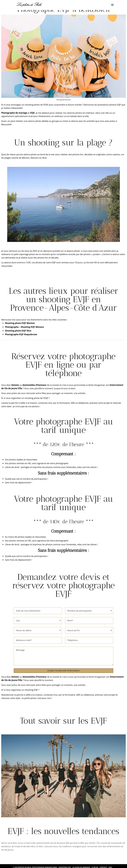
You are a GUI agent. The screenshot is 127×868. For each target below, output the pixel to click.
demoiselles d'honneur (35, 677)
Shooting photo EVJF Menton (20, 323)
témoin (15, 385)
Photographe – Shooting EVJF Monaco (24, 327)
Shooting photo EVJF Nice (18, 331)
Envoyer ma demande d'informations (64, 671)
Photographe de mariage (14, 113)
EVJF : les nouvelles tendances (63, 831)
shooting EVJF (31, 690)
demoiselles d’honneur (34, 385)
